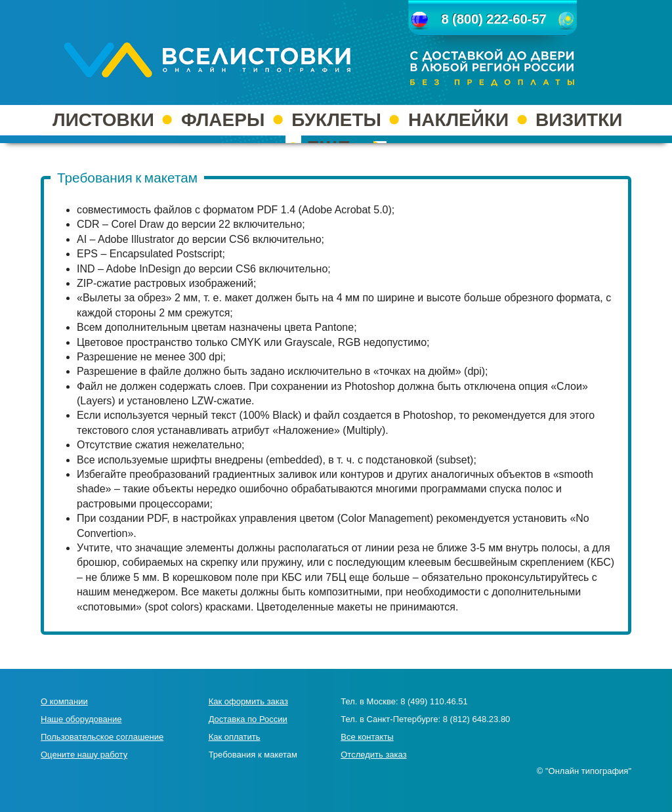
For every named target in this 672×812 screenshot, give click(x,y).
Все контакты (367, 737)
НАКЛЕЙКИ (458, 120)
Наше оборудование (81, 719)
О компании (64, 701)
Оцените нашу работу (84, 755)
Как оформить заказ (248, 701)
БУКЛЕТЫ (336, 120)
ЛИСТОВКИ (103, 120)
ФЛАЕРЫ (223, 120)
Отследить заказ (373, 755)
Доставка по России (248, 719)
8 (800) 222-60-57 (493, 19)
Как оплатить (235, 737)
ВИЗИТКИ (579, 120)
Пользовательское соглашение (102, 737)
